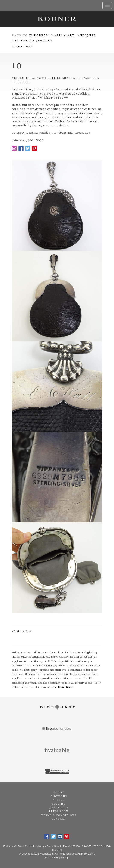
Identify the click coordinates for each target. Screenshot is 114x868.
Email (14, 148)
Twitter (28, 148)
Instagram (60, 837)
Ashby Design (61, 858)
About (59, 793)
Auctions (59, 797)
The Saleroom (57, 772)
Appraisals (59, 808)
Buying (59, 800)
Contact (59, 819)
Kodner (57, 19)
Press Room (59, 812)
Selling (59, 804)
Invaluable (57, 750)
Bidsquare (57, 708)
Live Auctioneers (57, 729)
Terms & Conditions (59, 815)
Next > (29, 47)
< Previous (17, 47)
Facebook (21, 148)
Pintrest (34, 148)
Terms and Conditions (59, 687)
